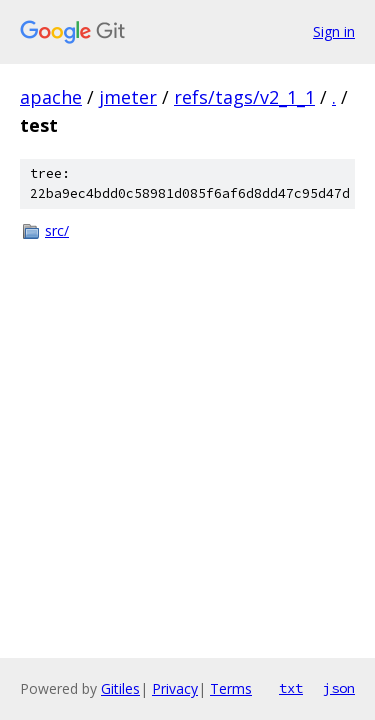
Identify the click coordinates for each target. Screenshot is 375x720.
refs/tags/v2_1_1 (244, 97)
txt (291, 688)
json (339, 688)
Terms (231, 688)
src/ (57, 230)
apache (51, 97)
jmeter (128, 97)
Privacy (175, 688)
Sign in (334, 31)
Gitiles (120, 688)
